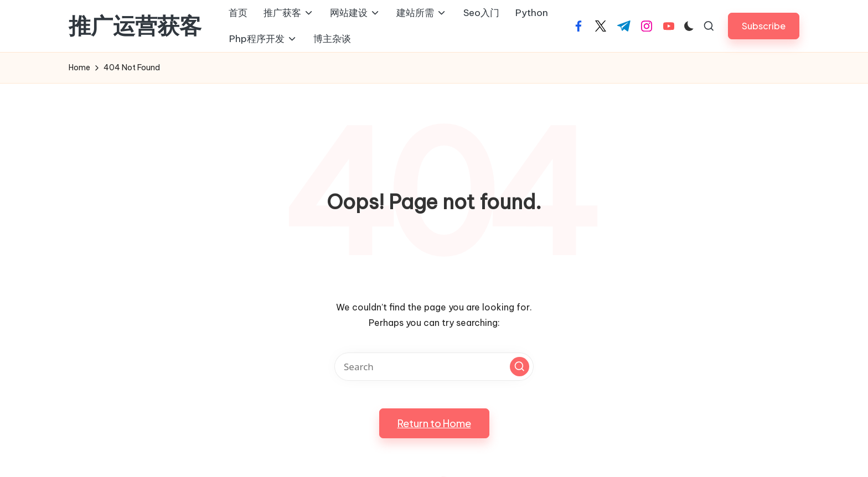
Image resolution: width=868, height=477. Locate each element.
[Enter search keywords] (434, 367)
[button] (764, 26)
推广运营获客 (135, 26)
